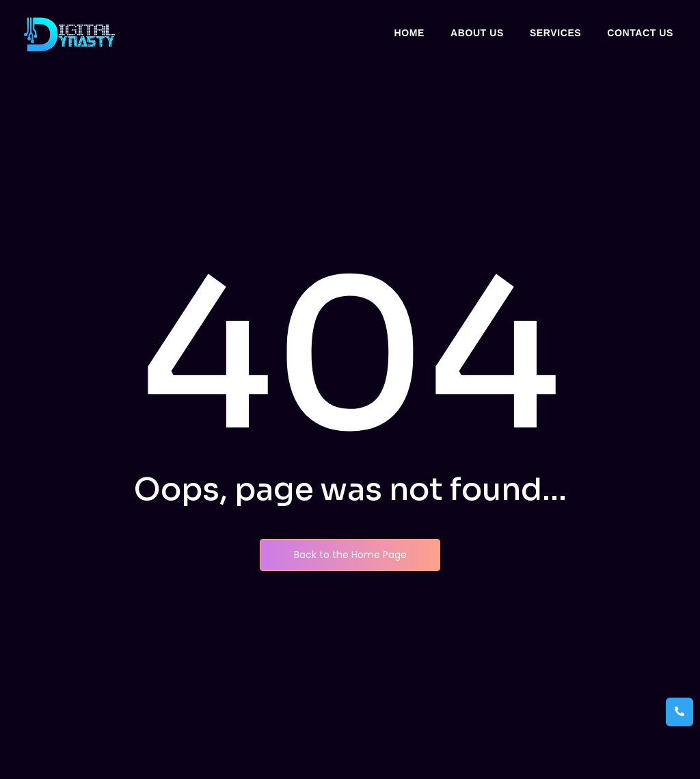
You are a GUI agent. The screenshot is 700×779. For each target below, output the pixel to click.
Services (555, 33)
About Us (477, 33)
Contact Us (640, 33)
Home (409, 33)
